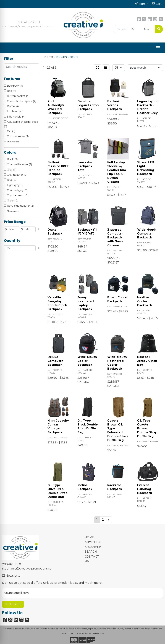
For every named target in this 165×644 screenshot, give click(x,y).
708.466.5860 (28, 22)
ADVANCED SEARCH (93, 549)
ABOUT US (93, 542)
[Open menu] (158, 48)
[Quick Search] (121, 29)
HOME (89, 537)
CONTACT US (92, 559)
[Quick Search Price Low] (135, 29)
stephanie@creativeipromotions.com (28, 26)
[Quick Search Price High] (149, 29)
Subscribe (13, 604)
